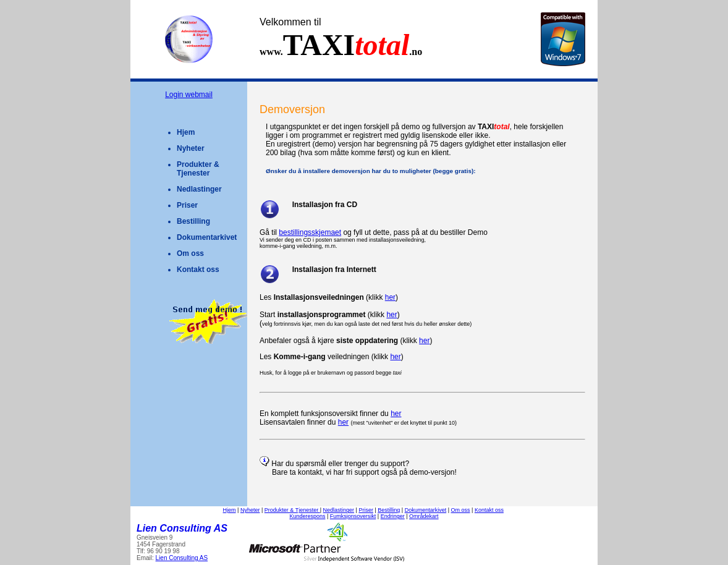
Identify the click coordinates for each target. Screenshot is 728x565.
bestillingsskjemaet (310, 232)
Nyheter (191, 148)
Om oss (190, 253)
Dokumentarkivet (207, 237)
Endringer (393, 516)
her (390, 297)
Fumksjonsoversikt (353, 516)
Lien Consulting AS (182, 558)
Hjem (186, 132)
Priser (187, 205)
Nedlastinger (199, 189)
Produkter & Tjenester (198, 169)
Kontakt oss (198, 270)
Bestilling (193, 221)
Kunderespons (307, 516)
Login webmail (189, 95)
